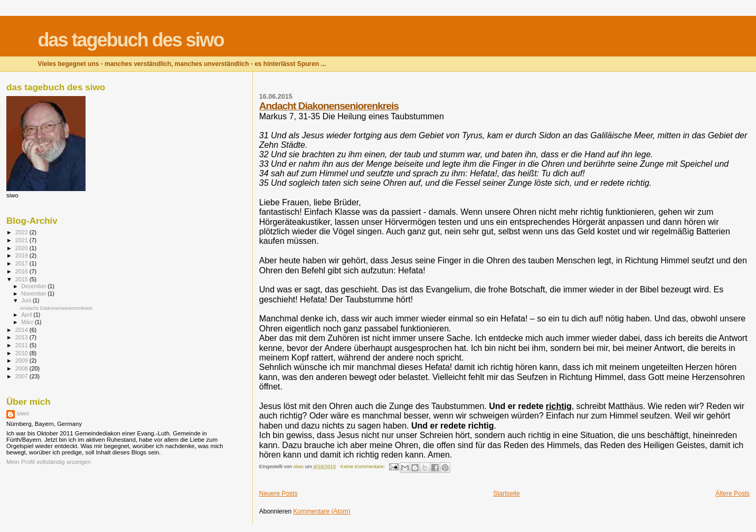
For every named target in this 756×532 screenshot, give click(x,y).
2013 (22, 337)
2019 (22, 255)
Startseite (507, 493)
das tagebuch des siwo (131, 40)
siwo (23, 413)
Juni (27, 301)
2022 (22, 232)
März (28, 322)
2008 (22, 368)
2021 (22, 240)
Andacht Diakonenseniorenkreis (329, 106)
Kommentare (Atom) (322, 511)
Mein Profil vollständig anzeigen (49, 462)
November (34, 294)
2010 (22, 353)
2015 (22, 279)
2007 (22, 376)
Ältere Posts (733, 493)
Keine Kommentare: (363, 466)
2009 (22, 360)
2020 (22, 248)
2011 (22, 345)
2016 (22, 271)
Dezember (34, 286)
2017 (22, 263)
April (27, 315)
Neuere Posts (278, 493)
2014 (22, 330)
